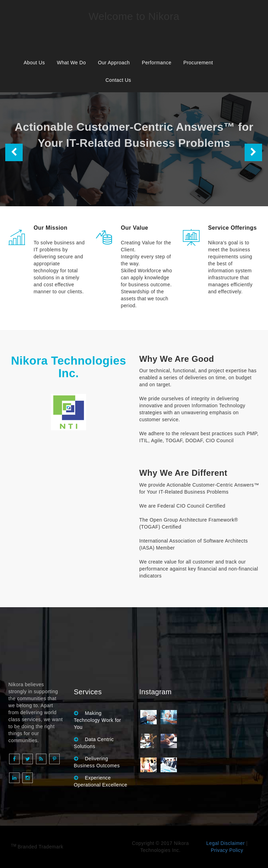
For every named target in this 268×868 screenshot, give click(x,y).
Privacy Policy (227, 850)
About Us (34, 63)
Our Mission (50, 228)
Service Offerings (232, 228)
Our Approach (114, 63)
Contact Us (118, 80)
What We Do (71, 63)
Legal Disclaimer (225, 843)
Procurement (198, 63)
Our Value (134, 228)
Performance (157, 63)
